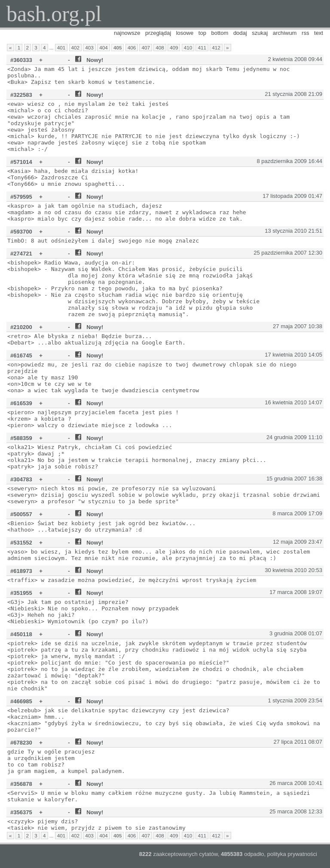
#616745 (21, 356)
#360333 (21, 60)
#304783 (21, 479)
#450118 (21, 634)
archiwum (285, 33)
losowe (185, 33)
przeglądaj (158, 33)
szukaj (260, 33)
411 (202, 48)
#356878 (21, 784)
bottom (220, 33)
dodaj (240, 33)
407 (146, 48)
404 (104, 48)
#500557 (21, 514)
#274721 (21, 254)
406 (132, 48)
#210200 (21, 327)
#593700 (21, 232)
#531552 (21, 543)
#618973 (21, 571)
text (319, 33)
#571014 (21, 162)
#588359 (21, 438)
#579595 (21, 197)
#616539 (21, 403)
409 (174, 48)
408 (160, 48)
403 (89, 48)
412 (216, 48)
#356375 (21, 812)
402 (76, 48)
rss (305, 33)
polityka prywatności (292, 854)
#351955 (21, 593)
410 (188, 48)
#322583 (21, 95)
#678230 (21, 743)
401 (61, 48)
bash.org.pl (54, 14)
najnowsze (127, 33)
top (202, 33)
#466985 (21, 701)
